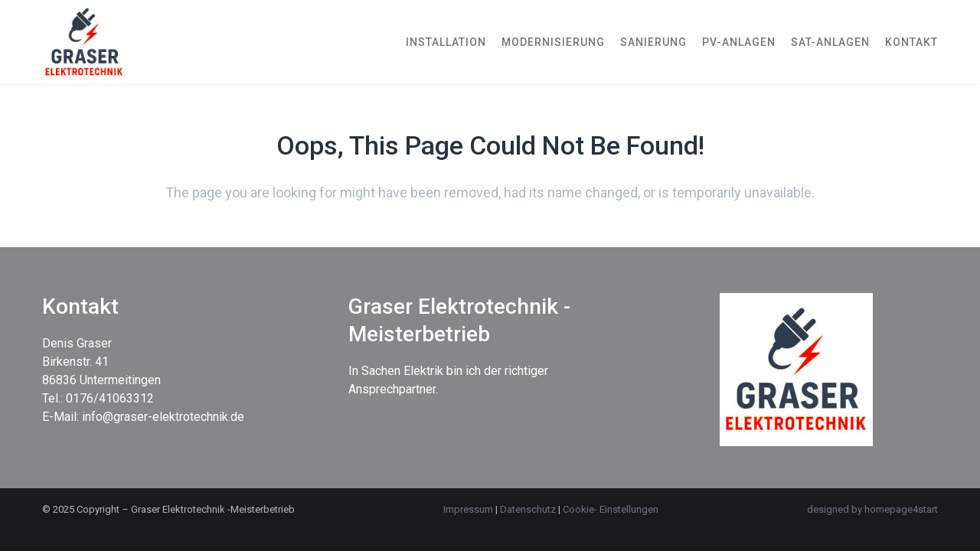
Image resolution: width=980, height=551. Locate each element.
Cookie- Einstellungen (611, 509)
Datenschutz (529, 509)
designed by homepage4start (872, 509)
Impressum (468, 509)
